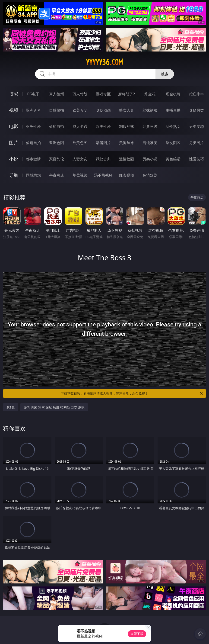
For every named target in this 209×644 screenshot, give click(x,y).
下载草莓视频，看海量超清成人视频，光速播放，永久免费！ (132, 393)
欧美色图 (80, 143)
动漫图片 (103, 143)
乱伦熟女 (173, 126)
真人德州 (57, 94)
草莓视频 (80, 175)
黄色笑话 (173, 159)
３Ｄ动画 (103, 110)
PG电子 (33, 94)
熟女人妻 (127, 110)
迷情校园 (127, 159)
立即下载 (137, 634)
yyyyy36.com (104, 62)
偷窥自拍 (33, 143)
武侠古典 (103, 159)
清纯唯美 (150, 143)
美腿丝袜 (127, 143)
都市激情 (33, 159)
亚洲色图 (57, 143)
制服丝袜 (127, 126)
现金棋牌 (173, 94)
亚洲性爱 (33, 126)
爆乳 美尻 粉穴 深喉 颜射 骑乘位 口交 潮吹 (54, 407)
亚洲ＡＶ (33, 110)
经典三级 (150, 126)
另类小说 (150, 159)
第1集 (11, 407)
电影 (14, 126)
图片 (14, 143)
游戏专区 (103, 94)
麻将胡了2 (127, 94)
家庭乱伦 (57, 159)
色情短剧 (150, 175)
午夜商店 (57, 175)
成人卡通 (80, 126)
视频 (14, 110)
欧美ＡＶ (80, 110)
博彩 (14, 94)
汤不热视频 (103, 175)
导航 (14, 175)
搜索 (165, 74)
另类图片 (196, 143)
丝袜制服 (150, 110)
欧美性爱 (103, 126)
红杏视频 (127, 175)
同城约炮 (33, 175)
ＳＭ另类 (196, 110)
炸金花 (150, 94)
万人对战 (80, 94)
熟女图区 (173, 143)
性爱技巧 (196, 159)
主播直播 (173, 110)
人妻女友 (80, 159)
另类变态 (196, 126)
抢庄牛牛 (196, 94)
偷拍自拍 (57, 126)
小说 (14, 159)
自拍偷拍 (57, 110)
